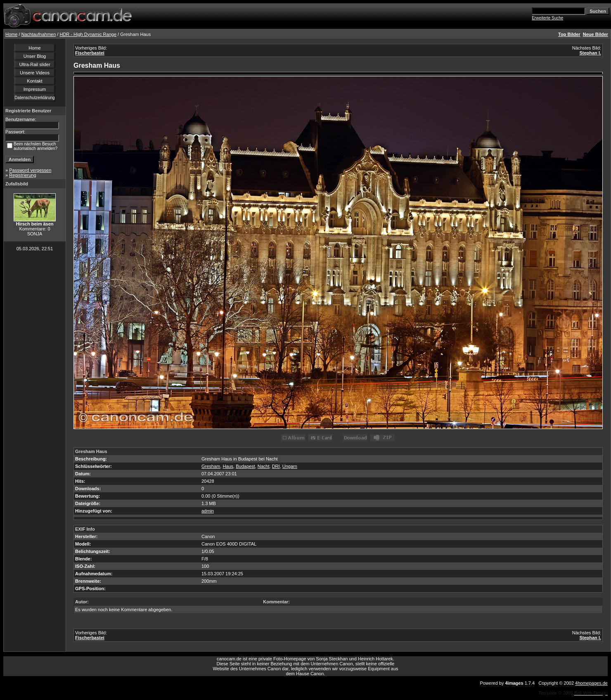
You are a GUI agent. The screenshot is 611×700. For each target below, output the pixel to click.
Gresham (211, 466)
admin (208, 511)
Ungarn (290, 466)
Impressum (35, 89)
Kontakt (34, 81)
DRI (276, 466)
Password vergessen (30, 170)
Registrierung (22, 175)
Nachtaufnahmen (39, 34)
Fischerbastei (90, 53)
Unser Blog (35, 56)
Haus (228, 466)
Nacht (264, 466)
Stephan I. (590, 53)
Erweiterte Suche (547, 18)
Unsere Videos (35, 73)
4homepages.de (591, 683)
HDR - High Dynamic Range (88, 34)
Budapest (245, 466)
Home (11, 34)
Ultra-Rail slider (34, 64)
